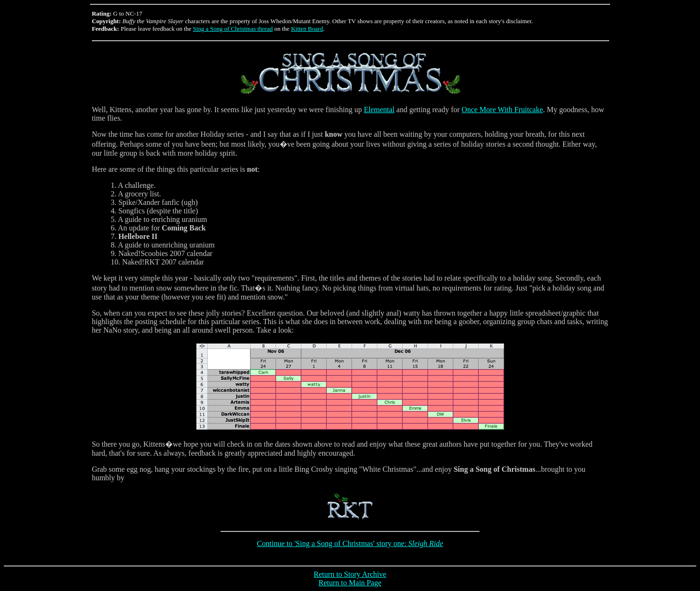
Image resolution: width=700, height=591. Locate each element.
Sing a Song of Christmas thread (233, 29)
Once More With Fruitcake (502, 110)
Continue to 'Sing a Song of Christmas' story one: (350, 543)
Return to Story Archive (350, 574)
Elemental (379, 110)
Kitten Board (307, 29)
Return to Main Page (350, 583)
